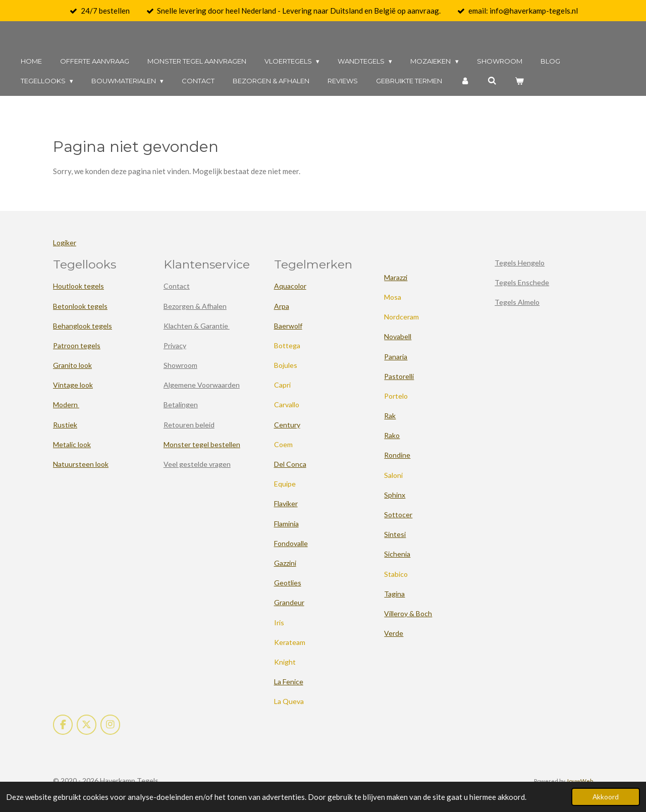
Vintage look (73, 385)
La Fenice (289, 682)
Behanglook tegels (83, 326)
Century (287, 425)
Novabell (398, 336)
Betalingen (181, 404)
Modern (66, 404)
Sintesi (395, 534)
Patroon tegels (77, 345)
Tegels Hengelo (520, 263)
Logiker (65, 242)
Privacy (175, 345)
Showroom (180, 365)
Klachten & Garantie (197, 326)
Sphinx (395, 495)
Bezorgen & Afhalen (195, 306)
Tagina (394, 594)
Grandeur (289, 602)
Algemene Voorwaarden (202, 385)
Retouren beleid (189, 425)
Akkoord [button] (606, 797)
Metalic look (72, 444)
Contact (177, 286)
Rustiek (65, 425)
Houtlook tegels (78, 286)
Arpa (282, 306)
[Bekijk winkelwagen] (520, 81)
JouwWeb (580, 781)
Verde (394, 633)
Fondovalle (291, 543)
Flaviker (286, 503)
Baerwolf (288, 326)
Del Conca (290, 464)
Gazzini (285, 563)
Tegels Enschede (522, 282)
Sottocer (398, 515)
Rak (390, 416)
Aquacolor (290, 286)
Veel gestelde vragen (197, 464)
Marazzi (396, 277)
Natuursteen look (81, 464)
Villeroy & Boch (408, 613)
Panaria (396, 357)
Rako (392, 435)
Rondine (397, 455)
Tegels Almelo (517, 302)
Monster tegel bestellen (202, 444)
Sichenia (397, 554)
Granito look (72, 365)
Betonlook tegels (80, 306)
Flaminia (286, 524)
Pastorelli (399, 376)
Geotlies (288, 583)
